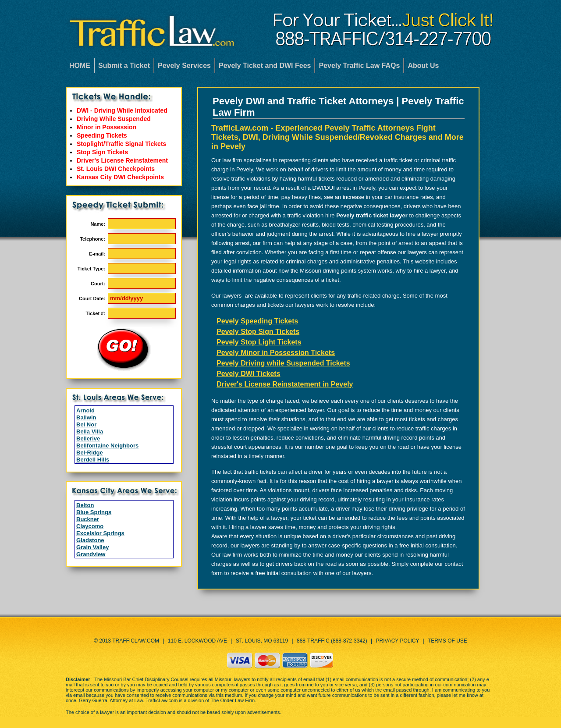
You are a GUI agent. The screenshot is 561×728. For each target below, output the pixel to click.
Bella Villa (90, 431)
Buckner (88, 519)
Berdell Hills (93, 460)
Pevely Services (184, 66)
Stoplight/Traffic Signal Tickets (121, 144)
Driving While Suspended (114, 119)
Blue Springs (94, 512)
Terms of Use (447, 641)
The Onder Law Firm (233, 700)
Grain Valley (92, 547)
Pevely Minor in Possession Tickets (276, 353)
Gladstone (90, 540)
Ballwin (86, 417)
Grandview (91, 554)
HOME (80, 66)
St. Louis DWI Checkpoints (116, 169)
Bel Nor (86, 424)
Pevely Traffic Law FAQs (359, 66)
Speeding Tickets (102, 135)
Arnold (85, 410)
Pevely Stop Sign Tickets (258, 332)
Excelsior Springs (100, 533)
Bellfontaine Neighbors (107, 446)
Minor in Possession (107, 127)
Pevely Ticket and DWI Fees (265, 66)
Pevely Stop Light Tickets (259, 342)
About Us (423, 66)
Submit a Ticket (124, 66)
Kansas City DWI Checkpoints (120, 177)
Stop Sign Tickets (102, 152)
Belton (85, 505)
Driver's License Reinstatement (122, 160)
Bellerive (88, 439)
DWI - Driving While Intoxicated (122, 110)
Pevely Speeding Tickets (257, 321)
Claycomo (90, 526)
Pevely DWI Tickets (249, 374)
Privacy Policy (398, 641)
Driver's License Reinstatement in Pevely (285, 384)
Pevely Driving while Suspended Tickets (283, 363)
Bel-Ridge (90, 453)
